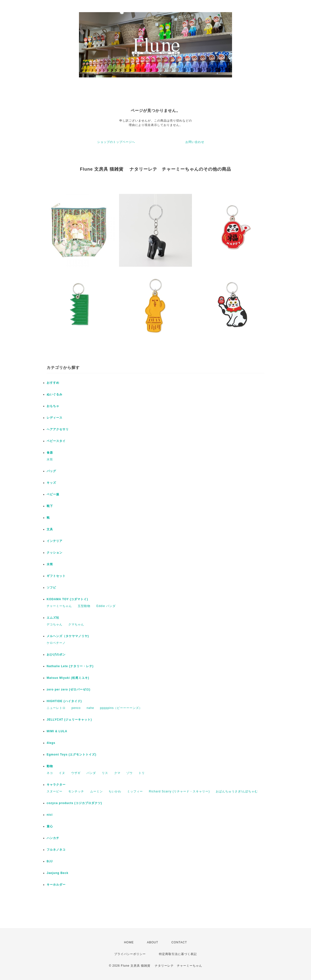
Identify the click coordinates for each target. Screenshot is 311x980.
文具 (50, 529)
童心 (50, 826)
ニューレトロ (56, 708)
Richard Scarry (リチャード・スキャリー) (179, 791)
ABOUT (153, 942)
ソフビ (51, 588)
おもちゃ (53, 406)
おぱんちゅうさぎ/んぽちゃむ (237, 791)
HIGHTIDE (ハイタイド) (64, 701)
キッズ (51, 483)
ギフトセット (56, 576)
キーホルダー (56, 885)
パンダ (91, 773)
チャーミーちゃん (59, 606)
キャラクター (56, 785)
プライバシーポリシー (130, 954)
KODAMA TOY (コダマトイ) (67, 599)
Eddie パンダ (106, 606)
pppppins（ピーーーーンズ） (121, 708)
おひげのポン (56, 655)
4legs (51, 743)
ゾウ (130, 773)
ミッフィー (135, 791)
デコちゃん (55, 624)
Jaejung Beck (57, 873)
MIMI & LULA (57, 731)
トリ (142, 773)
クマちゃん (76, 624)
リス (105, 773)
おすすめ (53, 383)
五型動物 (84, 606)
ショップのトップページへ (116, 142)
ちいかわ (115, 791)
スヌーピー (55, 791)
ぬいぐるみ (55, 394)
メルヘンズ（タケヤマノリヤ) (68, 636)
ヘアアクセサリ (58, 429)
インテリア (55, 541)
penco (76, 708)
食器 (50, 453)
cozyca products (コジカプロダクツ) (74, 803)
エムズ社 (53, 618)
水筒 (50, 459)
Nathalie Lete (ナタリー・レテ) (70, 666)
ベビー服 (53, 494)
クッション (55, 553)
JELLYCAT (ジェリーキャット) (69, 720)
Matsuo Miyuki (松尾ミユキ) (68, 678)
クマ (117, 773)
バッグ (51, 471)
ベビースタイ (56, 441)
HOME (129, 942)
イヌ (62, 773)
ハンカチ (53, 838)
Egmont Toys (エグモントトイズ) (71, 755)
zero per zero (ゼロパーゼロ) (69, 689)
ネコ (50, 773)
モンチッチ (76, 791)
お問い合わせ (195, 142)
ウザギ (76, 773)
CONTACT (179, 942)
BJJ (50, 861)
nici (50, 815)
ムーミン (96, 791)
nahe (90, 708)
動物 (50, 766)
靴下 (50, 506)
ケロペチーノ (56, 643)
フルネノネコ (56, 850)
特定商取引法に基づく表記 (178, 954)
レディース (55, 418)
